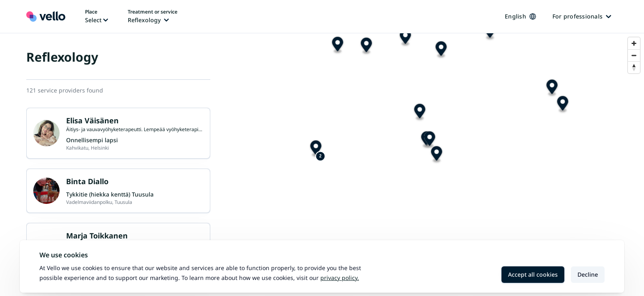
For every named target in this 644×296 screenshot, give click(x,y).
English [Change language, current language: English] (520, 16)
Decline (588, 274)
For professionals (582, 16)
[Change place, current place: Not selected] (97, 16)
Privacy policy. (340, 278)
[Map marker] (524, 128)
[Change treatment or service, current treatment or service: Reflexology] (153, 16)
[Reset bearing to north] (634, 67)
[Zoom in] (634, 43)
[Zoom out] (634, 55)
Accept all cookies (533, 274)
